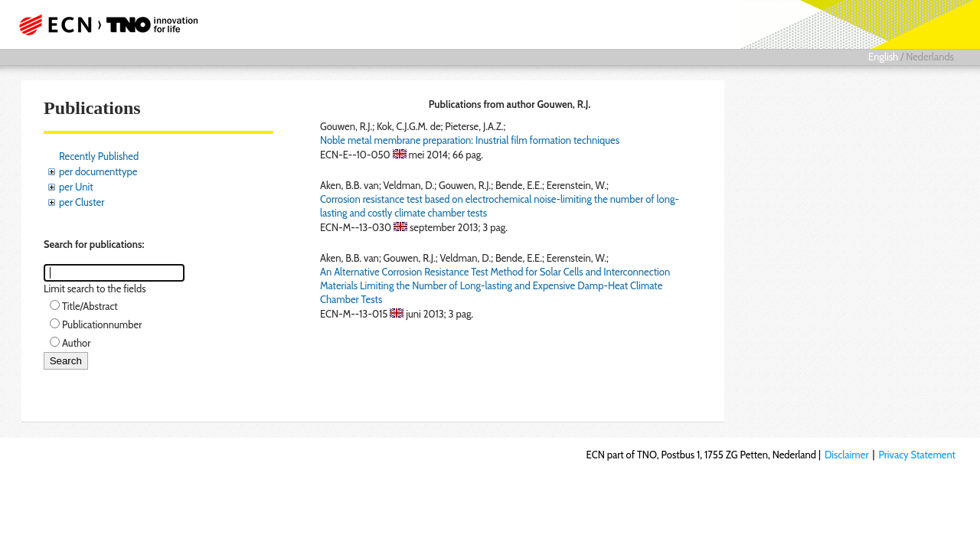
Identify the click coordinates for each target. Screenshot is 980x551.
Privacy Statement (917, 455)
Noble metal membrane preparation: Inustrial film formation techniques (470, 140)
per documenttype (98, 171)
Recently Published (99, 156)
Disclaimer (847, 455)
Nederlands (930, 57)
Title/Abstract (90, 306)
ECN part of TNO (103, 24)
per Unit (76, 187)
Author (76, 343)
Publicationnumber (102, 324)
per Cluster (82, 202)
